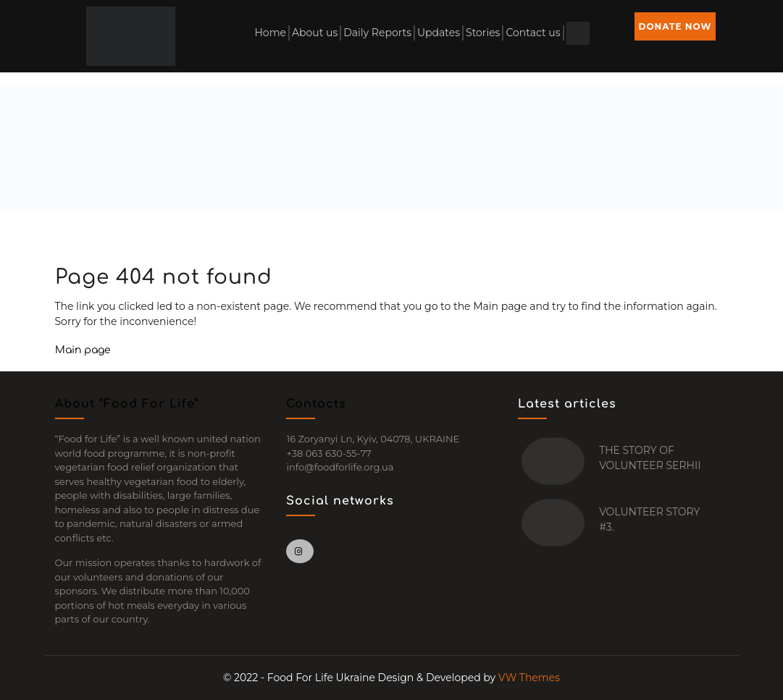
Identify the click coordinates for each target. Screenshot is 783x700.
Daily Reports (377, 33)
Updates (439, 33)
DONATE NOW (675, 26)
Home (270, 33)
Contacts (316, 404)
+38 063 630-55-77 (328, 453)
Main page (83, 350)
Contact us (533, 33)
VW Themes (528, 678)
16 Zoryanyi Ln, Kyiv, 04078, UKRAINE (373, 439)
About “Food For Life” (127, 404)
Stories (483, 33)
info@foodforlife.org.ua (340, 467)
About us (315, 33)
